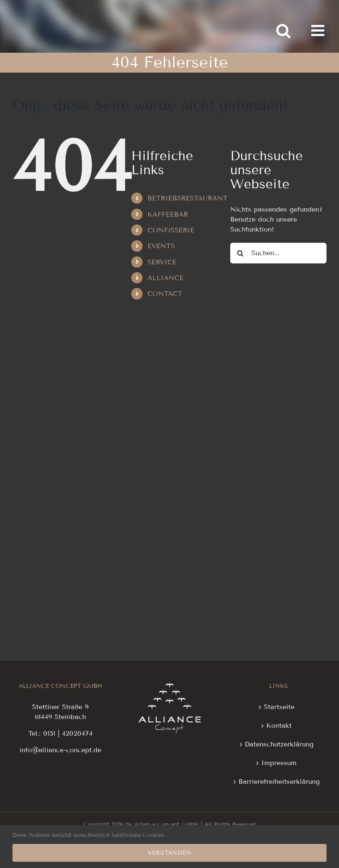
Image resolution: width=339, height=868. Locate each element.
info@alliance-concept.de (60, 750)
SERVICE (162, 262)
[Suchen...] (278, 253)
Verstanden (170, 853)
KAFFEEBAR (168, 214)
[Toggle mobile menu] (319, 30)
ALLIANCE (166, 278)
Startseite (279, 707)
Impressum (279, 763)
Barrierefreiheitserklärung (279, 781)
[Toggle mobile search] (283, 30)
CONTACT (165, 294)
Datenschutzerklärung (279, 744)
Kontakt (279, 725)
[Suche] (241, 253)
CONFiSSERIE (171, 230)
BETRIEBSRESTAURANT (188, 198)
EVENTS (161, 246)
